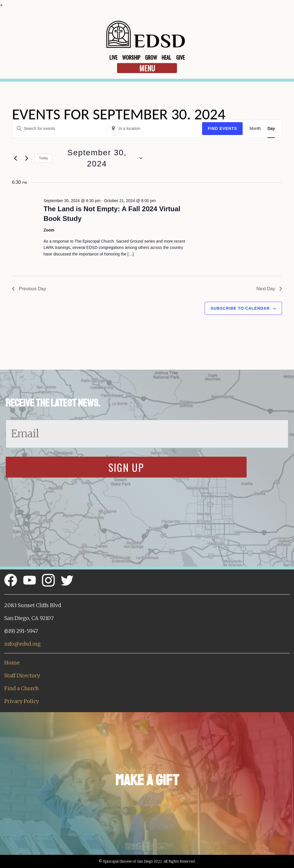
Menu (147, 68)
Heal (166, 57)
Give (180, 57)
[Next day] (27, 158)
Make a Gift (147, 780)
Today (43, 158)
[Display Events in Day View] (271, 129)
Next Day (269, 289)
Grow (151, 57)
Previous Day (29, 289)
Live (113, 57)
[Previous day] (15, 158)
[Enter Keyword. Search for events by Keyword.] (60, 129)
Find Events (222, 128)
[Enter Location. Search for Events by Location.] (155, 129)
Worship (131, 57)
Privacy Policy (22, 701)
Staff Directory (22, 675)
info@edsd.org (22, 644)
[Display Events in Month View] (255, 129)
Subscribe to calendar (240, 308)
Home (12, 663)
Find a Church (22, 688)
